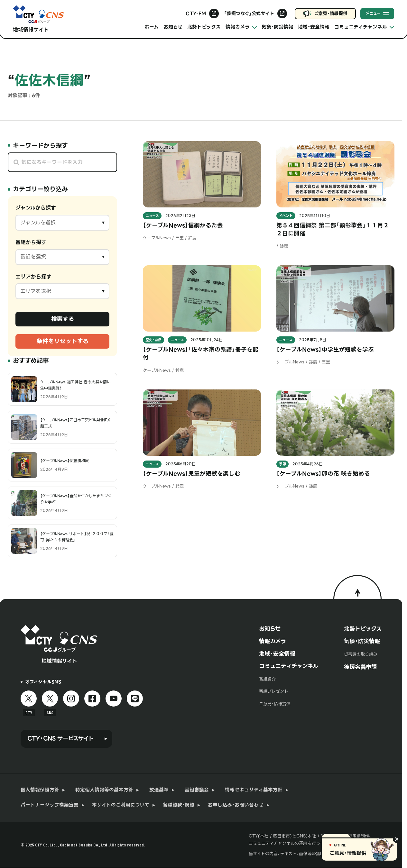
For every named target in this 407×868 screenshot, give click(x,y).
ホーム (152, 27)
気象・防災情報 (277, 27)
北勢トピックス (204, 27)
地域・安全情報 (314, 27)
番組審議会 (197, 790)
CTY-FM (196, 14)
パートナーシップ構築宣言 (50, 805)
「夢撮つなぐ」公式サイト (249, 14)
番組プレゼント (274, 691)
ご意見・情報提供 (331, 14)
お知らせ (173, 27)
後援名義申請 (360, 667)
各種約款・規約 (179, 805)
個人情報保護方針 (40, 790)
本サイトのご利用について (121, 805)
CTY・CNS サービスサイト (60, 738)
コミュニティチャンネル (289, 666)
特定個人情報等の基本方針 (104, 790)
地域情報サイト (31, 30)
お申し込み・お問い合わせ (236, 805)
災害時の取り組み (361, 654)
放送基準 (159, 790)
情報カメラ (273, 641)
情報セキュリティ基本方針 (254, 790)
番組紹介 (267, 679)
